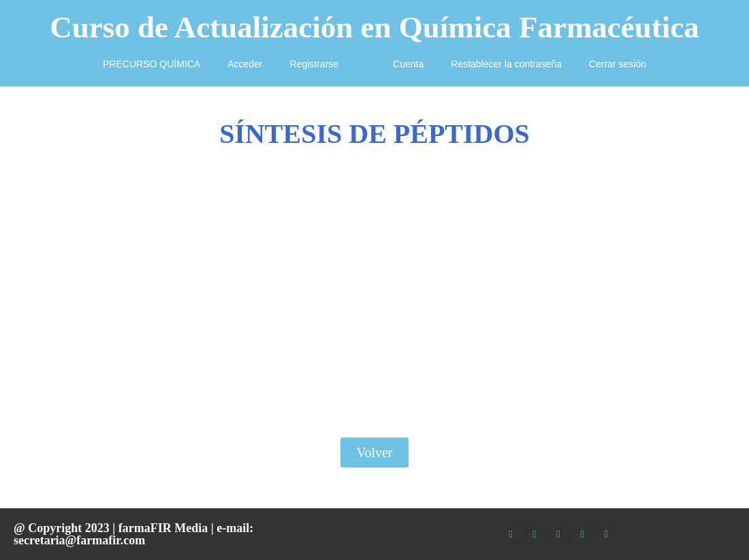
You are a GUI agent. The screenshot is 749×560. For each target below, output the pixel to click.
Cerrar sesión (618, 64)
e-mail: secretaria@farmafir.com (133, 534)
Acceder (245, 64)
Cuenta (408, 64)
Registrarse (315, 64)
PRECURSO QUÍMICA (152, 64)
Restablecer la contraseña (506, 64)
